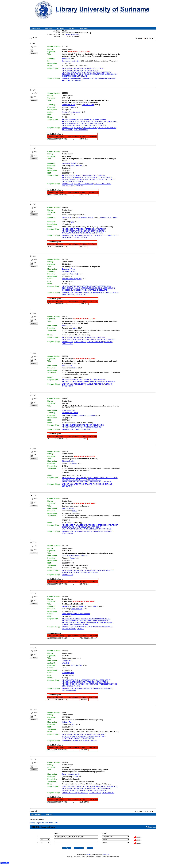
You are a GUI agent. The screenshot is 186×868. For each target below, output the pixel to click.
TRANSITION (112, 786)
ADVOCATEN (67, 181)
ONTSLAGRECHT (91, 177)
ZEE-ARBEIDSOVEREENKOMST (93, 125)
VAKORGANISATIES (92, 72)
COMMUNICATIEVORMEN (93, 179)
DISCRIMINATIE (106, 622)
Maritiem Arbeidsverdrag (71, 112)
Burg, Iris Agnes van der (71, 774)
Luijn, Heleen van (69, 410)
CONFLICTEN (82, 790)
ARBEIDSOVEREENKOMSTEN (74, 621)
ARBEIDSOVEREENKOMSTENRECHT (77, 68)
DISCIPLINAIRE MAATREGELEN (75, 480)
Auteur (75, 328)
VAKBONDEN (106, 72)
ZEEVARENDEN (97, 123)
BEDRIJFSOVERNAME (91, 786)
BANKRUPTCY (78, 741)
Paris (72, 107)
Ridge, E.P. (66, 58)
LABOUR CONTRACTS (83, 235)
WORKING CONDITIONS (84, 184)
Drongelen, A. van (69, 271)
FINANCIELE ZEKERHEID (79, 123)
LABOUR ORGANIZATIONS (104, 78)
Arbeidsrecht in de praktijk (72, 279)
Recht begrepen (68, 673)
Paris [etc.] (74, 274)
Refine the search (72, 35)
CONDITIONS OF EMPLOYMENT (105, 235)
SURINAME (83, 76)
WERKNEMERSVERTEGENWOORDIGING (100, 74)
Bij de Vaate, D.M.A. (86, 217)
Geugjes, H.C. (67, 661)
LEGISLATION (80, 294)
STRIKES (80, 629)
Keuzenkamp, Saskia (70, 413)
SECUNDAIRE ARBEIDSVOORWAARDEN (83, 426)
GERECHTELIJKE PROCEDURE (75, 736)
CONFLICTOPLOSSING (97, 790)
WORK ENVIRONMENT (107, 128)
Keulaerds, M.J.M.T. (70, 163)
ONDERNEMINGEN (70, 76)
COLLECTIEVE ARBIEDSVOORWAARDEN (80, 71)
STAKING (66, 624)
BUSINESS (66, 237)
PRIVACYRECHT (95, 480)
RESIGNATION (98, 292)
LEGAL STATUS (95, 793)
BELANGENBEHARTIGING (72, 74)
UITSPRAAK (98, 233)
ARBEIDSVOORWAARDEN (73, 177)
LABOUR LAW (88, 78)
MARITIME (78, 128)
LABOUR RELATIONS (95, 342)
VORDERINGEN (86, 233)
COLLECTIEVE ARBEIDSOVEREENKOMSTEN (83, 69)
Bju (72, 222)
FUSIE (104, 786)
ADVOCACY (67, 80)
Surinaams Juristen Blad (71, 61)
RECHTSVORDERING (97, 736)
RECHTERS (78, 181)
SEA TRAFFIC (68, 130)
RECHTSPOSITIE (69, 790)
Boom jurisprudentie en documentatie (76, 614)
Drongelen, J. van (69, 105)
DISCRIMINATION (69, 629)
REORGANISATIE (88, 738)
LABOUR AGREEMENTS (72, 78)
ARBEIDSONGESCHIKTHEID (73, 121)
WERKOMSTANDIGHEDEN (96, 121)
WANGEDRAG (82, 478)
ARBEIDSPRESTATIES (93, 482)
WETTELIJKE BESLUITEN (98, 290)
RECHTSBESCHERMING (72, 179)
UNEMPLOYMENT (90, 128)
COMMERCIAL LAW (70, 793)
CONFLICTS (83, 793)
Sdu (74, 724)
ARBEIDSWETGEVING (71, 125)
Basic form (152, 827)
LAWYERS (79, 186)
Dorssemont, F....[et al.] (109, 217)
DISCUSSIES (109, 179)
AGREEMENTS (80, 342)
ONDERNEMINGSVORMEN (94, 231)
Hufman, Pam (67, 722)
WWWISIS (105, 855)
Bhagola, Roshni (68, 461)
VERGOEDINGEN (105, 177)
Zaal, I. (96, 606)
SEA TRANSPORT (81, 130)
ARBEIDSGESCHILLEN (101, 788)
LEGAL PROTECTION (103, 184)
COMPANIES (77, 80)
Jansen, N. (83, 606)
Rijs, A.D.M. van (88, 105)
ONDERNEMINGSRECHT (72, 786)
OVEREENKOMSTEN (70, 233)
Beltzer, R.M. (67, 217)
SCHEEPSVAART (99, 119)
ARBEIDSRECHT (69, 175)
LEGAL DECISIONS (79, 237)
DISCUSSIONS (68, 186)
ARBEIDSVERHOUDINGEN (91, 288)
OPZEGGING (67, 290)
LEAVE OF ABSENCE (82, 429)
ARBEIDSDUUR (109, 288)
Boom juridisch (77, 166)
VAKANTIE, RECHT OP (71, 572)
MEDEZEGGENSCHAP (79, 624)
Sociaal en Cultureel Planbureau (83, 415)
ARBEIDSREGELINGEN (93, 427)
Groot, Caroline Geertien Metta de (75, 556)
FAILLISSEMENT (99, 734)
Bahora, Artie (67, 326)
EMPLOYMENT (91, 741)
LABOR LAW (67, 741)
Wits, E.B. (66, 663)
